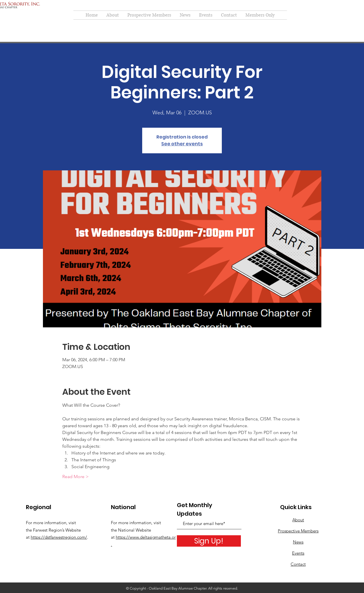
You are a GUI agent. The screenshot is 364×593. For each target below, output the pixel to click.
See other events (182, 144)
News (298, 542)
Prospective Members (298, 531)
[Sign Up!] (209, 541)
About (298, 520)
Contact (298, 564)
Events (298, 553)
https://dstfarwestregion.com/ (59, 537)
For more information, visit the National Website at (136, 530)
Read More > (76, 477)
